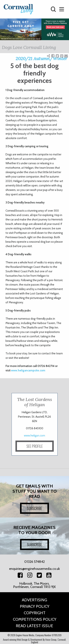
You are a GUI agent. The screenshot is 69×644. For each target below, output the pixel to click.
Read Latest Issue (34, 626)
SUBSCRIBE (34, 508)
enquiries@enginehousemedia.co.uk (34, 569)
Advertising (34, 600)
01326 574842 (34, 562)
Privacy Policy (35, 606)
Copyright (35, 613)
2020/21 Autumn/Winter (41, 59)
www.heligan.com (34, 436)
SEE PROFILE (35, 446)
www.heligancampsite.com (28, 370)
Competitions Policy (35, 619)
